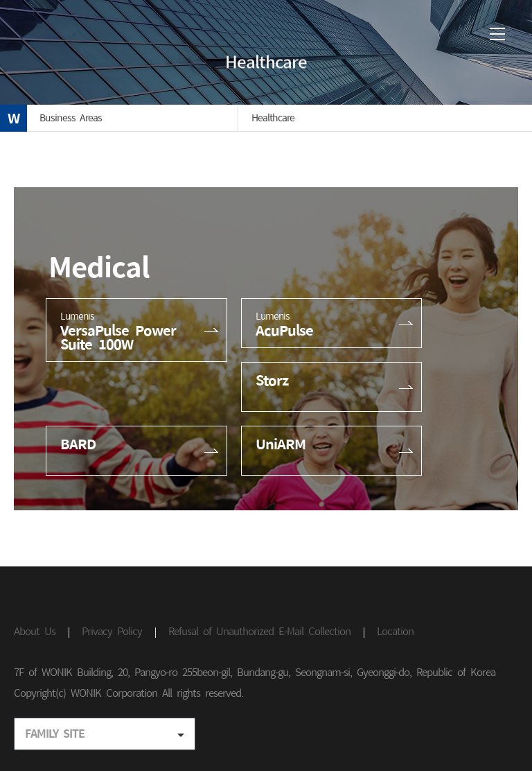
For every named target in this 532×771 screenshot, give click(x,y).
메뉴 (497, 34)
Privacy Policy (112, 631)
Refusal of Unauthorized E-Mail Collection (259, 631)
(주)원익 (72, 36)
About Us (35, 631)
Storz (272, 380)
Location (395, 631)
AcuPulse (331, 323)
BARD (78, 444)
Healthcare (273, 118)
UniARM (281, 444)
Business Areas (71, 118)
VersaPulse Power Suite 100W (136, 330)
